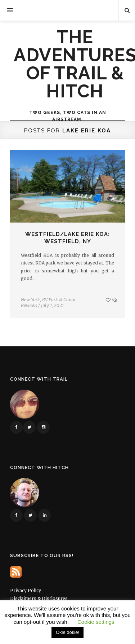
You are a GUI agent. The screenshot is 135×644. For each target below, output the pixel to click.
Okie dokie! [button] (67, 632)
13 (111, 300)
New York (30, 300)
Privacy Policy (26, 590)
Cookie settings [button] (96, 622)
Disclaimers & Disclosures (39, 598)
